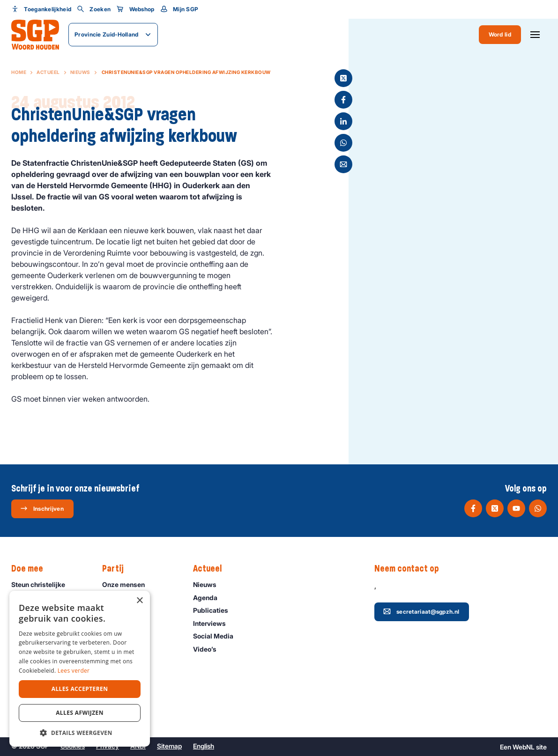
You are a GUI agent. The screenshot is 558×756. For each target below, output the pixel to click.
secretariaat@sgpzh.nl (421, 611)
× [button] (139, 601)
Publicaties (215, 610)
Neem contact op (411, 569)
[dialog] (80, 669)
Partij (118, 569)
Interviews (214, 623)
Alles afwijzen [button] (80, 713)
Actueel (48, 72)
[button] (80, 733)
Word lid (500, 34)
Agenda (209, 598)
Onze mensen (128, 584)
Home (19, 72)
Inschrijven (42, 508)
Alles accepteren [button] (80, 689)
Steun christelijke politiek (49, 589)
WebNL (524, 747)
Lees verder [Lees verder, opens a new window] (74, 671)
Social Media (217, 636)
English (204, 746)
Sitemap (169, 746)
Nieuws (80, 72)
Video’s (209, 649)
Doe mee (32, 569)
